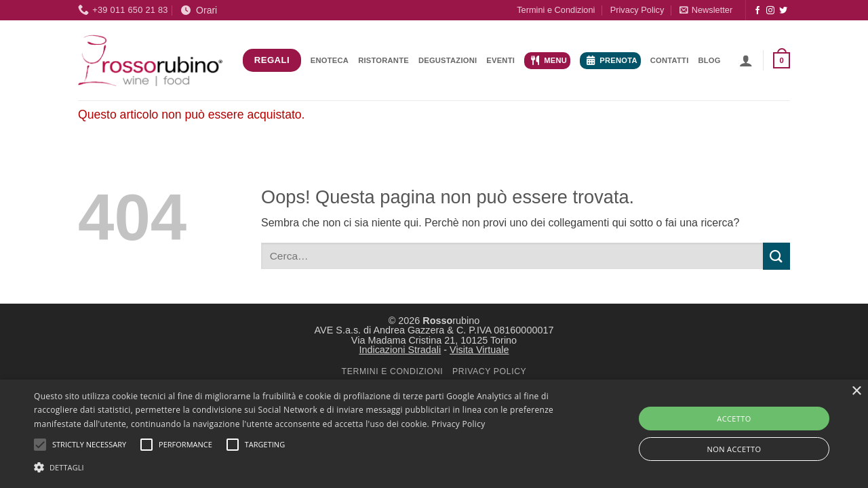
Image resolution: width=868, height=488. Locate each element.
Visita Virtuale (479, 350)
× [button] (856, 391)
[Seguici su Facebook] (757, 11)
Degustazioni (448, 60)
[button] (706, 10)
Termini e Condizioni (556, 10)
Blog (709, 60)
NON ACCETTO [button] (734, 449)
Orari (199, 10)
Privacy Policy (637, 10)
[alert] (434, 434)
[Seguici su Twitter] (783, 11)
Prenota (612, 60)
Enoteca (330, 60)
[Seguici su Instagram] (770, 11)
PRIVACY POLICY (489, 371)
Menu (549, 60)
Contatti (670, 60)
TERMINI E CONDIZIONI (393, 371)
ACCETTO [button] (734, 419)
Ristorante (383, 60)
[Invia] (776, 256)
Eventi (500, 60)
